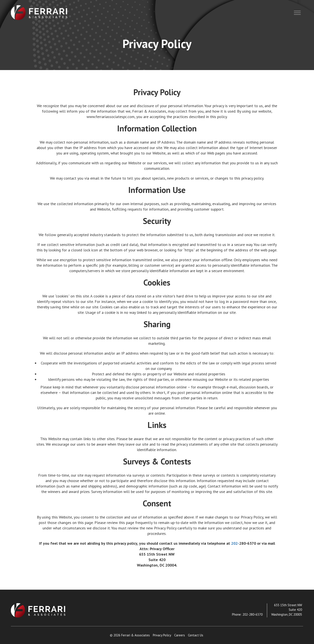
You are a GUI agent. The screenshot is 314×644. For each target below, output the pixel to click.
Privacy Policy (162, 635)
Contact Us (196, 635)
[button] (297, 13)
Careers (180, 635)
